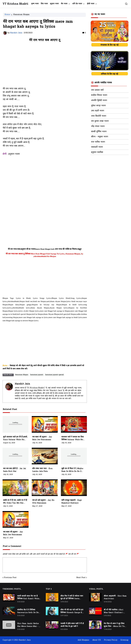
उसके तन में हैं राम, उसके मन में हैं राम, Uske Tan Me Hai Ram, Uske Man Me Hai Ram (15, 502)
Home (7, 15)
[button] (126, 4)
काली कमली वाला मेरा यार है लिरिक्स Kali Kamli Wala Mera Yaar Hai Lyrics (28, 598)
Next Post (81, 578)
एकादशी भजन (97, 147)
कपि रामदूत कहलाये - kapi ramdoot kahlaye (72, 502)
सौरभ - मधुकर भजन (100, 137)
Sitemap (124, 640)
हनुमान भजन (54, 4)
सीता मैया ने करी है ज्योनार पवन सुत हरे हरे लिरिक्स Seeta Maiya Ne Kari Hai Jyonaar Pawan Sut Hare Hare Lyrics (72, 598)
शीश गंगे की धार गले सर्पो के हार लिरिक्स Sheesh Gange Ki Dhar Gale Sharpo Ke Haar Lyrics (72, 611)
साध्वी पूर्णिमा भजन (99, 132)
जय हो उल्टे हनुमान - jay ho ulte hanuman (43, 502)
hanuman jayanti (37, 375)
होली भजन (91, 4)
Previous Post (10, 578)
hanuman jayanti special (54, 375)
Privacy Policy (111, 640)
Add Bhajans (83, 640)
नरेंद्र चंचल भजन (98, 126)
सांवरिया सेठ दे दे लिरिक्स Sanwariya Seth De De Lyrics (28, 611)
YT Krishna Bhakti (15, 4)
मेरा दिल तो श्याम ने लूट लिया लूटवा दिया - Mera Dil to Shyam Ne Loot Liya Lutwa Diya (114, 625)
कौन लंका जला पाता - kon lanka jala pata (42, 470)
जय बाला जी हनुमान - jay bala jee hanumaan (42, 438)
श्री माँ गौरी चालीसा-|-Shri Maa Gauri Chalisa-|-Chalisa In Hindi (114, 611)
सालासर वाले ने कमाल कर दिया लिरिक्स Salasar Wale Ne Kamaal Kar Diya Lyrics (73, 438)
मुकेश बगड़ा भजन (98, 106)
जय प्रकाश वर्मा (97, 90)
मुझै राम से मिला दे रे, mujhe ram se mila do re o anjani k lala (72, 470)
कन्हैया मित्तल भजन (99, 95)
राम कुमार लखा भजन (100, 121)
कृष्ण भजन (35, 4)
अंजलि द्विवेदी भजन (99, 101)
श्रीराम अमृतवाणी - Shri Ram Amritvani (115, 597)
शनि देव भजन (77, 4)
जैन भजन (64, 4)
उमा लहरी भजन (98, 111)
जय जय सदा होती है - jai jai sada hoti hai (15, 470)
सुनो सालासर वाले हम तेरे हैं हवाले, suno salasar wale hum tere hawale (15, 438)
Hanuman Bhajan (21, 15)
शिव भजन (44, 4)
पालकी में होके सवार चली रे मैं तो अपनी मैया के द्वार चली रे (72, 625)
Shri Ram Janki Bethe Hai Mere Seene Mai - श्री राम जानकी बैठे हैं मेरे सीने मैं (29, 625)
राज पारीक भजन (98, 142)
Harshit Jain (22, 384)
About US (97, 640)
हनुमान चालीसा (97, 152)
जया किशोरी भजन (99, 116)
